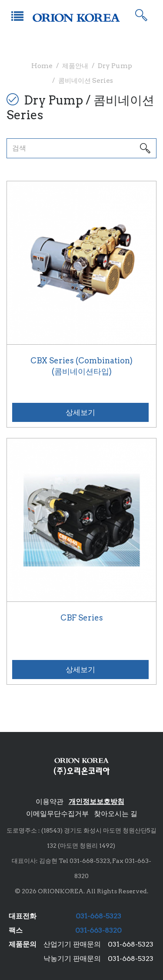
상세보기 (80, 412)
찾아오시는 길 (116, 814)
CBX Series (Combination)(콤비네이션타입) (81, 366)
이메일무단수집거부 (57, 814)
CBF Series (82, 618)
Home (42, 66)
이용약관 (50, 802)
